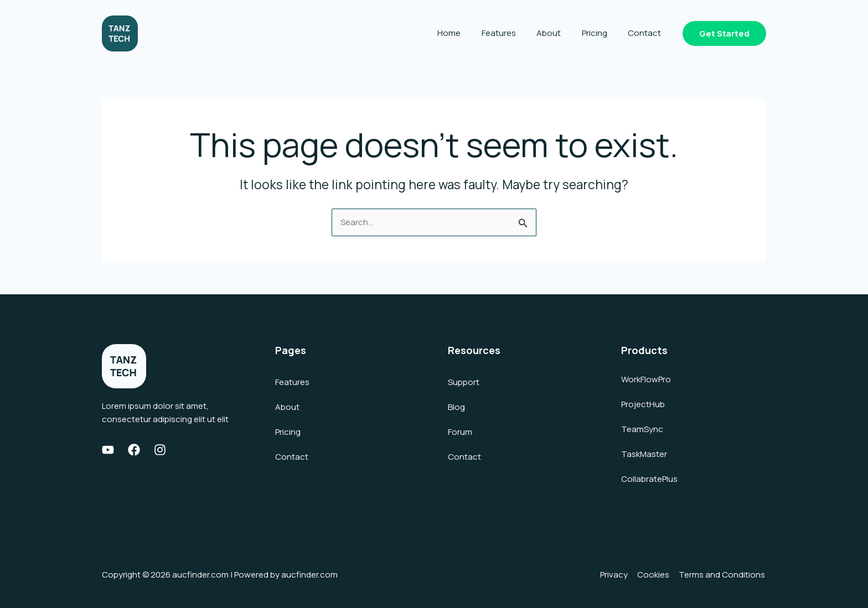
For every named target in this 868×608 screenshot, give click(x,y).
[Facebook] (134, 450)
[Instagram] (160, 450)
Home (468, 33)
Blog (456, 407)
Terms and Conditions (723, 575)
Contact (647, 33)
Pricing (601, 33)
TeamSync (642, 429)
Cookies (655, 575)
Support (464, 382)
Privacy (617, 575)
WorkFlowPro (646, 379)
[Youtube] (108, 450)
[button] (724, 33)
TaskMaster (644, 454)
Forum (460, 432)
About (559, 33)
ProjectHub (643, 404)
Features (513, 33)
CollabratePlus (649, 479)
